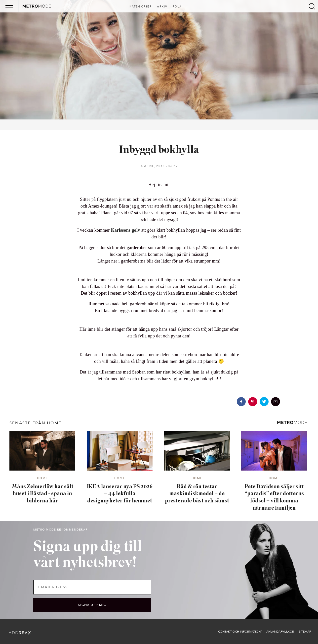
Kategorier (141, 7)
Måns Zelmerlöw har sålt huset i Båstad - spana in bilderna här (42, 494)
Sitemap (305, 632)
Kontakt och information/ (240, 632)
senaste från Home (36, 423)
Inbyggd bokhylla (159, 150)
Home (42, 478)
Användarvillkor (280, 632)
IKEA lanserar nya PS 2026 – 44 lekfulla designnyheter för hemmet (120, 494)
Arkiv (162, 7)
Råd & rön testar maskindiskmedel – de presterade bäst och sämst (197, 494)
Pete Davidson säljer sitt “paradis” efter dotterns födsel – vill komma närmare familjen (274, 498)
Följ (177, 7)
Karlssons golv (126, 230)
